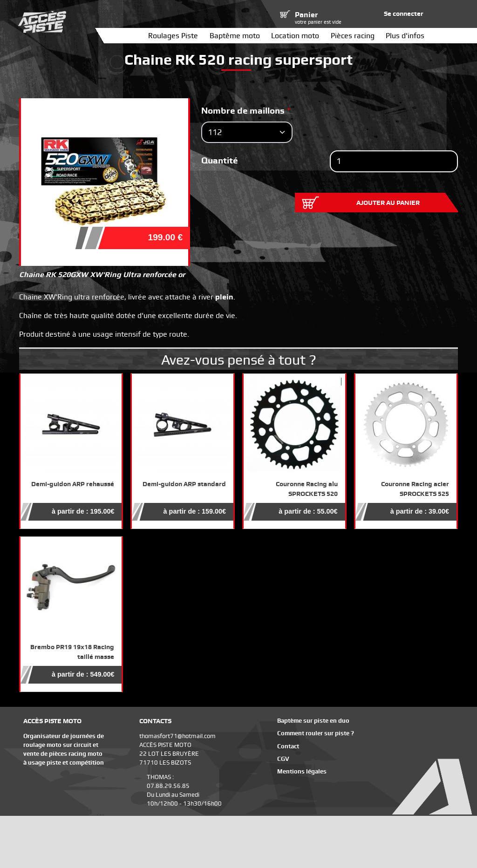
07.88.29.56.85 (168, 786)
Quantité (220, 160)
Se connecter (404, 14)
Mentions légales (302, 771)
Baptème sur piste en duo (313, 721)
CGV (283, 759)
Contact (288, 746)
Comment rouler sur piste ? (316, 733)
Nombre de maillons (243, 111)
